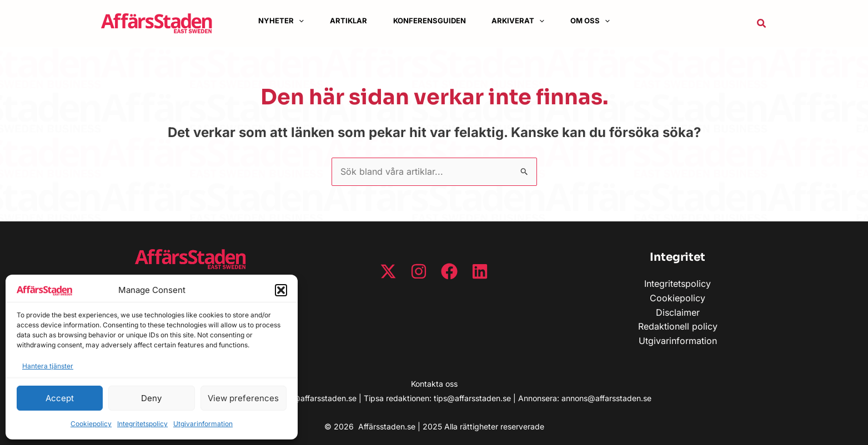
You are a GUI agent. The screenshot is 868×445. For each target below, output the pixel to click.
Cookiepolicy (91, 424)
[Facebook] (449, 271)
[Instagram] (419, 271)
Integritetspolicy (142, 424)
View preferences (243, 398)
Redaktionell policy (678, 326)
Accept (60, 398)
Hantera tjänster (48, 366)
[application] (297, 21)
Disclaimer (678, 312)
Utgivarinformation (203, 424)
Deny (151, 398)
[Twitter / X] (388, 271)
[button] (281, 290)
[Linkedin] (480, 271)
